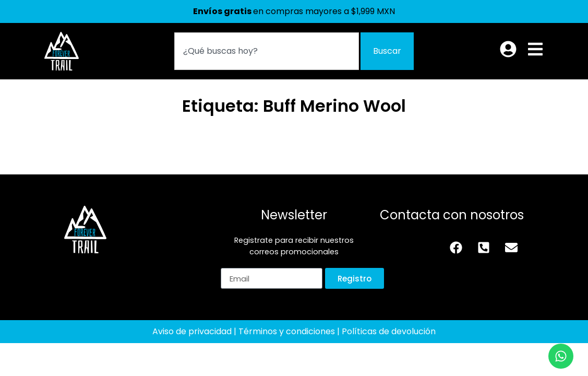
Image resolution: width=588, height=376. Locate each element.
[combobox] (267, 51)
